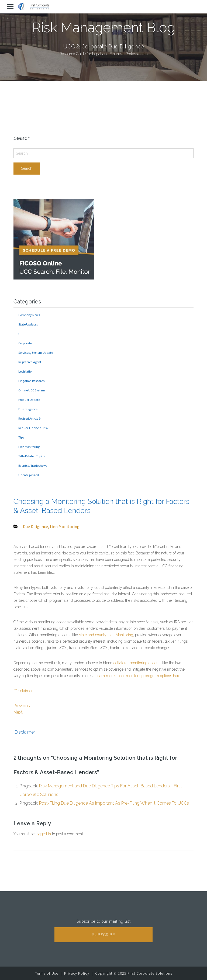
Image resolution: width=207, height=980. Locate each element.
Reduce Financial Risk (33, 428)
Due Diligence (28, 409)
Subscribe (104, 935)
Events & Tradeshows (33, 466)
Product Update (29, 400)
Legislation (26, 371)
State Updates (28, 324)
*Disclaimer (23, 691)
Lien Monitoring (29, 447)
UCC (21, 334)
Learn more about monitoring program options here (138, 676)
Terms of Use (47, 973)
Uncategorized (29, 475)
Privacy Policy (77, 973)
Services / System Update (36, 353)
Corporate (25, 343)
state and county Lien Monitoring (106, 635)
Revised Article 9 (29, 418)
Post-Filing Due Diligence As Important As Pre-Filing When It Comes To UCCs (114, 803)
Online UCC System (32, 390)
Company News (29, 315)
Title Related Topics (32, 456)
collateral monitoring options (137, 663)
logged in (43, 834)
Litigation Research (32, 381)
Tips (21, 437)
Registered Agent (30, 362)
